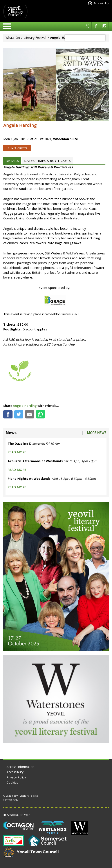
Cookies (12, 782)
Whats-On (13, 38)
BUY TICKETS (17, 148)
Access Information (20, 767)
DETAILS (12, 161)
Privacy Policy (16, 777)
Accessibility (98, 3)
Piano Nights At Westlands (29, 479)
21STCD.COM (11, 800)
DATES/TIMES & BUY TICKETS (47, 161)
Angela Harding (25, 406)
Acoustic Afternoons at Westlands (35, 461)
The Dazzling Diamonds (26, 444)
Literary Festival (35, 38)
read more (17, 452)
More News (97, 433)
